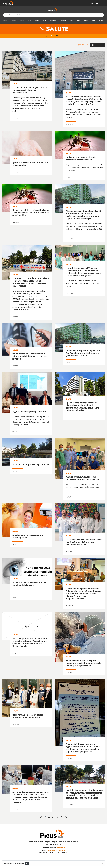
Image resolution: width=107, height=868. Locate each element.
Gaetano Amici (61, 847)
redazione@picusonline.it (56, 850)
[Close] (102, 863)
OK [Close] (27, 863)
